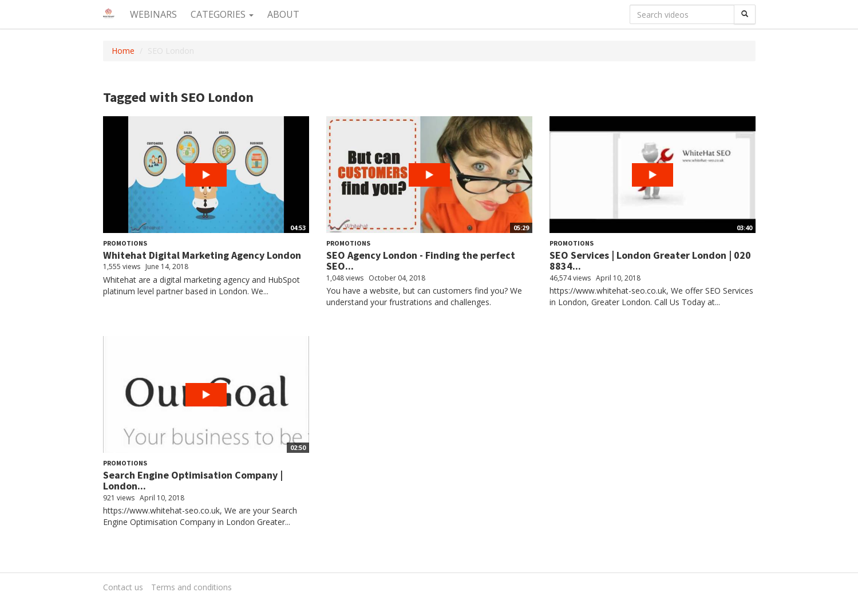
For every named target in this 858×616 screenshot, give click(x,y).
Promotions (125, 243)
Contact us (123, 587)
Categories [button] (222, 14)
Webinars (153, 14)
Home (123, 51)
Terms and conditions (191, 587)
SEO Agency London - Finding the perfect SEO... (421, 261)
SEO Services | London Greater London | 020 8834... (650, 261)
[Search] (745, 14)
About (283, 14)
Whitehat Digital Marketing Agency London (202, 255)
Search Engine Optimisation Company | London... (193, 481)
